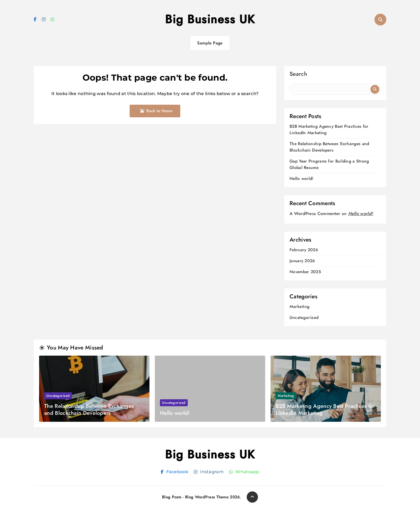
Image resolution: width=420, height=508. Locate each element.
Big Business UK (210, 19)
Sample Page (210, 43)
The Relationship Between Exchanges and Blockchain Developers (329, 147)
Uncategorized (304, 317)
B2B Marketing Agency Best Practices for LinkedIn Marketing (325, 410)
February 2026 (304, 250)
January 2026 (302, 261)
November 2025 (305, 272)
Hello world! (302, 178)
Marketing (300, 306)
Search (298, 75)
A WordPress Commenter (315, 214)
